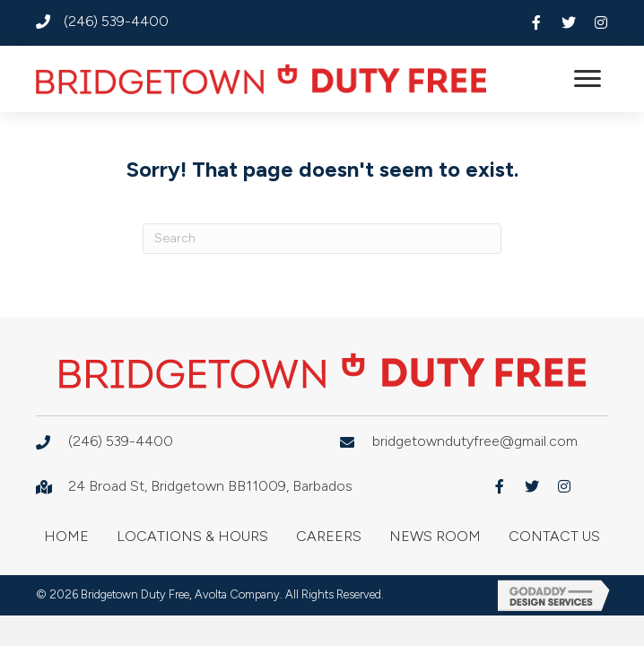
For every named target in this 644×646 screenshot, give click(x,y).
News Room (435, 536)
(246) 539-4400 (116, 21)
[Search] (322, 239)
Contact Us (554, 536)
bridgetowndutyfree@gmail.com (475, 441)
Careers (329, 536)
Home (66, 536)
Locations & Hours (192, 536)
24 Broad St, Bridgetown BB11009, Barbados (210, 486)
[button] (536, 22)
